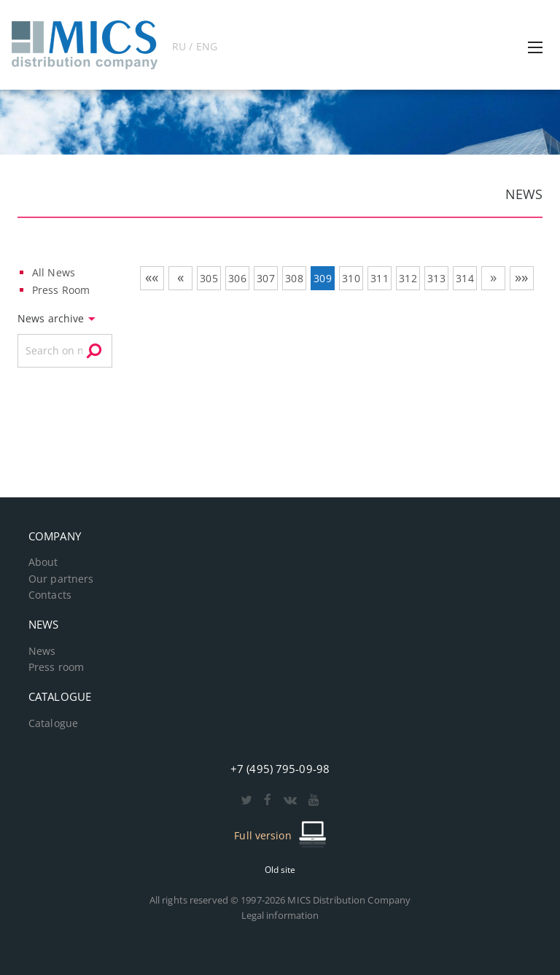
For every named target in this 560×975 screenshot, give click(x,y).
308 (294, 278)
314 (464, 278)
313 (436, 278)
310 (351, 278)
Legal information (280, 915)
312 (408, 278)
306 (237, 278)
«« (152, 277)
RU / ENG (195, 46)
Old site (280, 870)
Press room (56, 667)
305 (209, 278)
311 (379, 278)
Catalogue (53, 723)
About (43, 562)
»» (521, 277)
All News (54, 272)
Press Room (61, 290)
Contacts (50, 595)
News (42, 651)
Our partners (61, 579)
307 (265, 278)
